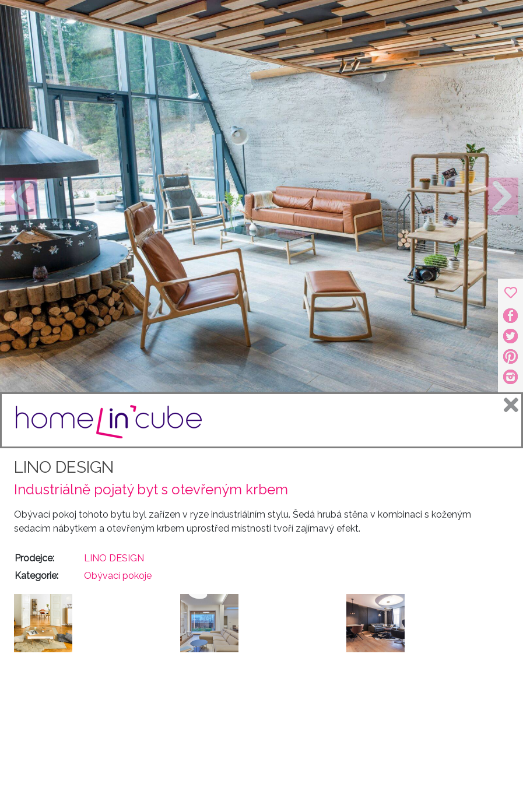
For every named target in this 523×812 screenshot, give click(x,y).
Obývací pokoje (118, 576)
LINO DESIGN (64, 467)
